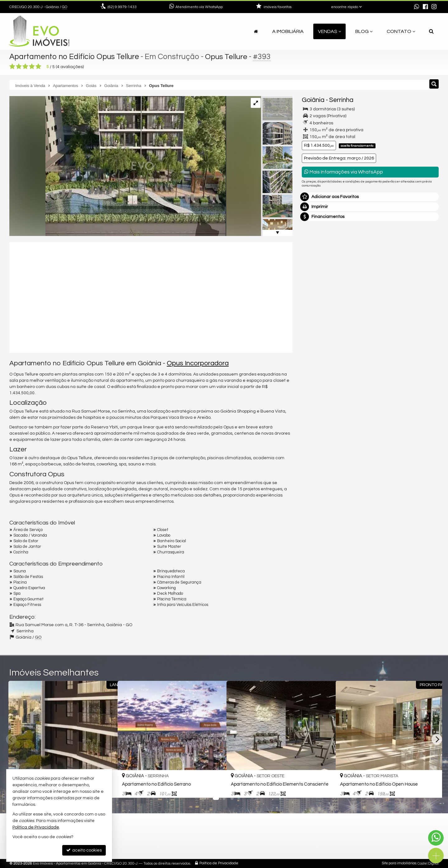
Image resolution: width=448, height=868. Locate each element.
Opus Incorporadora (198, 363)
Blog (364, 31)
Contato (401, 31)
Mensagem (317, 267)
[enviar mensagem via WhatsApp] (417, 7)
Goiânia (313, 100)
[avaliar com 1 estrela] (12, 67)
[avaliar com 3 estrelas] (25, 67)
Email (310, 323)
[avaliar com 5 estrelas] (38, 67)
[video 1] (151, 297)
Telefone (314, 344)
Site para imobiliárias (399, 863)
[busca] (431, 31)
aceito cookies (84, 850)
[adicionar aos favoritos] (215, 788)
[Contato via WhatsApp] (436, 838)
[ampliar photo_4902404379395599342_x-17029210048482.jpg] (118, 166)
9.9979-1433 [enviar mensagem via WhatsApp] (122, 7)
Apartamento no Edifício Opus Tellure (75, 57)
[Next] (437, 739)
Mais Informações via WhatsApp (344, 172)
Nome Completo (322, 301)
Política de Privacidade (219, 863)
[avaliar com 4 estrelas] (32, 67)
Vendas (329, 31)
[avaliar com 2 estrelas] (19, 67)
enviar (422, 366)
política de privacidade (385, 372)
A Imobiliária (288, 31)
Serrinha (341, 100)
